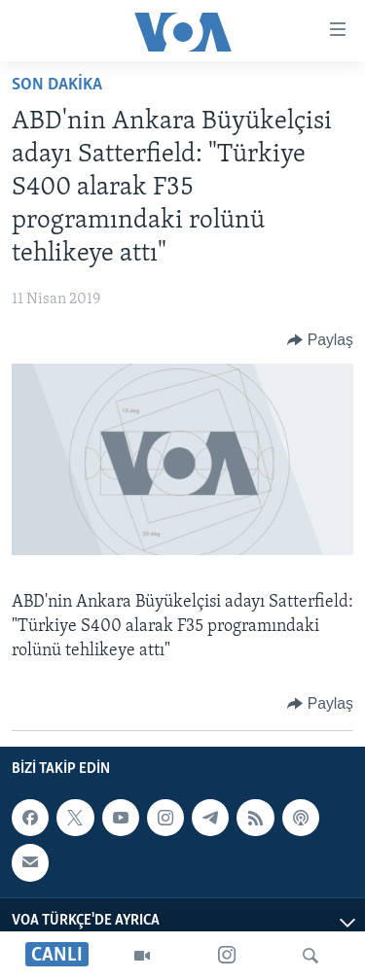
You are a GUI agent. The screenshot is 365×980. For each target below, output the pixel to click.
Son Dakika (57, 85)
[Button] (320, 340)
